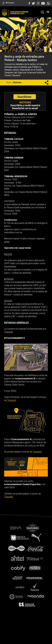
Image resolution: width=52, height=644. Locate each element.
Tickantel (9, 332)
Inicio (9, 82)
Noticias (17, 82)
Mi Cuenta (8, 3)
